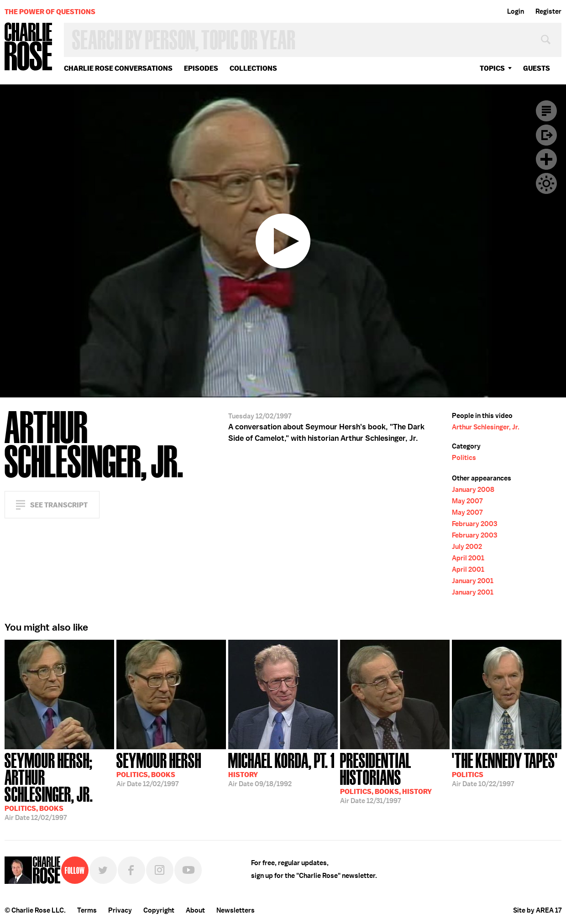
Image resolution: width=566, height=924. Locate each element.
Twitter (103, 870)
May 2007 (467, 501)
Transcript (546, 111)
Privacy (120, 910)
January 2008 (473, 490)
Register (548, 11)
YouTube (188, 870)
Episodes (201, 68)
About (195, 910)
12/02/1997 (59, 786)
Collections (253, 68)
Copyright (159, 910)
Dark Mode (546, 183)
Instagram (160, 870)
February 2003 (474, 524)
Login (516, 11)
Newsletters (236, 910)
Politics (464, 458)
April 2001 (468, 558)
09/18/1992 (281, 769)
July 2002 (467, 547)
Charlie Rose (29, 47)
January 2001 (473, 581)
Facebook (131, 870)
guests (537, 68)
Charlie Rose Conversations (118, 68)
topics (492, 68)
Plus (546, 159)
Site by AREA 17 (537, 910)
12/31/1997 (395, 777)
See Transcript (59, 505)
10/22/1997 (505, 769)
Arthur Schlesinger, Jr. (486, 427)
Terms (87, 910)
